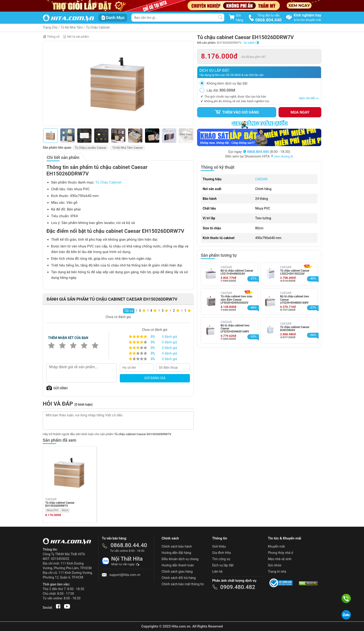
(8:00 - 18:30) (267, 152)
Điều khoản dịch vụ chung (180, 559)
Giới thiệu (219, 546)
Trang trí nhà (277, 572)
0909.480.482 (238, 587)
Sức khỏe (275, 565)
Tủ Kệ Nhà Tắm (72, 27)
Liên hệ (217, 572)
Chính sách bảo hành (177, 546)
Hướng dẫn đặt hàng (176, 553)
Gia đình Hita (221, 553)
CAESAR (261, 179)
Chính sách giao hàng (177, 572)
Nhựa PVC (52, 510)
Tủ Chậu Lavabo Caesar (90, 148)
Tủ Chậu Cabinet (98, 27)
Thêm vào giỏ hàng (237, 112)
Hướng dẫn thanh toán (178, 565)
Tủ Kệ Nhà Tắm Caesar (128, 148)
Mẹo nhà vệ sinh (280, 559)
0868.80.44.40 (129, 545)
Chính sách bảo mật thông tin (183, 584)
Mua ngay (300, 112)
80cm (65, 510)
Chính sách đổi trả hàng (179, 578)
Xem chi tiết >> (309, 98)
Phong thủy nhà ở (280, 553)
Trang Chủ (50, 27)
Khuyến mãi (276, 546)
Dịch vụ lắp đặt (223, 565)
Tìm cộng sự (221, 559)
